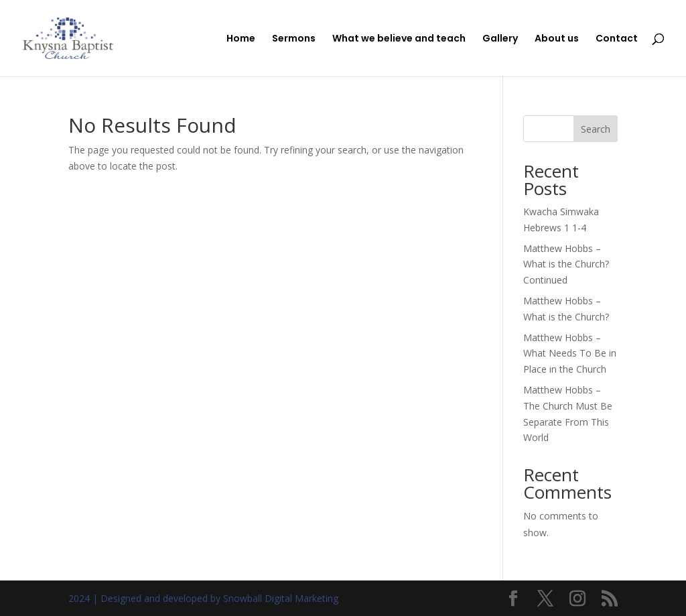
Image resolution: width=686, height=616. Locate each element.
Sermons (294, 39)
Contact (617, 39)
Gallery (500, 39)
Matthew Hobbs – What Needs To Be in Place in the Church (570, 354)
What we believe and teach (399, 39)
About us (557, 39)
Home (241, 39)
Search (596, 129)
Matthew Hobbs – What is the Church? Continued (566, 264)
